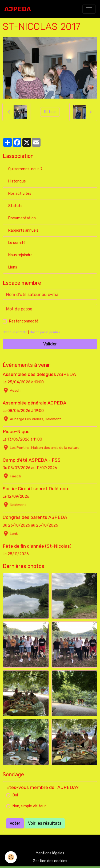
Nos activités (20, 194)
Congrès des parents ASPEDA (35, 517)
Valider (50, 344)
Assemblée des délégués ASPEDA (39, 374)
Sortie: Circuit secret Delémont (36, 489)
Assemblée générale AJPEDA (35, 403)
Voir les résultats (45, 823)
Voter (15, 823)
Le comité (17, 243)
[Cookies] (11, 857)
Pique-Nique (16, 431)
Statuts (15, 206)
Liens (13, 267)
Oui (15, 795)
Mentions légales (50, 853)
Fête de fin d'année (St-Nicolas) (37, 546)
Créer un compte (15, 332)
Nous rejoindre (20, 255)
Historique (17, 181)
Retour (50, 112)
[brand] (18, 9)
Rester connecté (24, 321)
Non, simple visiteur (29, 806)
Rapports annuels (23, 230)
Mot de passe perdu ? (45, 332)
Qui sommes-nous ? (25, 169)
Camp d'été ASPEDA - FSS (32, 460)
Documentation (22, 218)
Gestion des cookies (50, 861)
